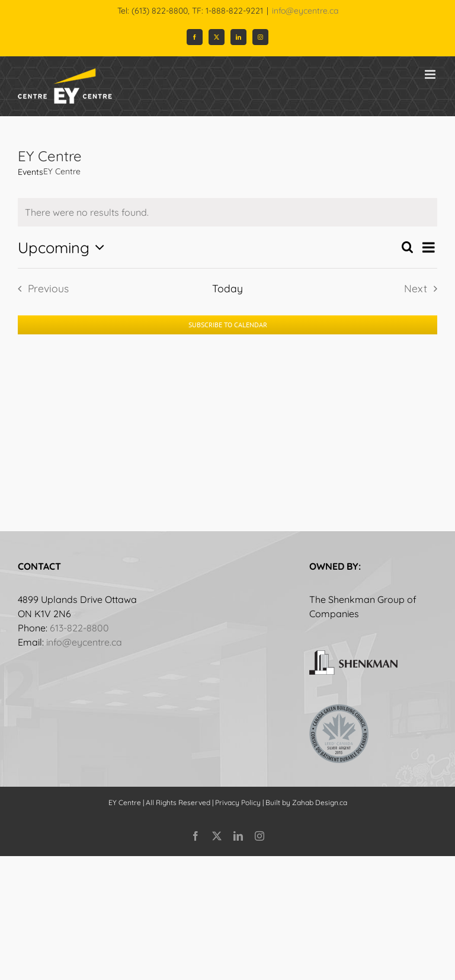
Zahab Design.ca (320, 802)
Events (31, 172)
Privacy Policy (238, 802)
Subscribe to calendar (228, 325)
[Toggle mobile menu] (431, 74)
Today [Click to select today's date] (227, 288)
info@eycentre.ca (305, 11)
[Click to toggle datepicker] (64, 247)
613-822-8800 (79, 628)
